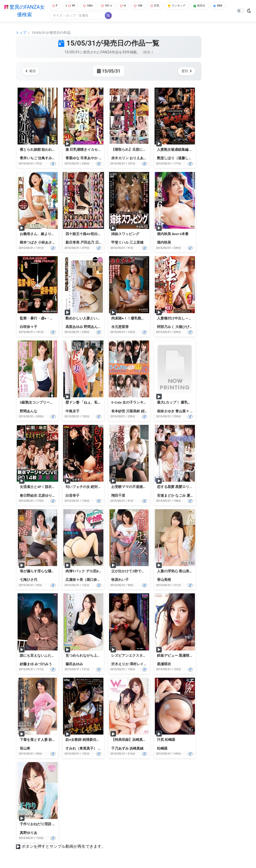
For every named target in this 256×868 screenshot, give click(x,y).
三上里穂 (136, 243)
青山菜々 (182, 412)
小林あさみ (47, 243)
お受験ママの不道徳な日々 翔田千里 (140, 487)
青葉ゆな (72, 159)
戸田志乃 (87, 243)
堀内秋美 (164, 243)
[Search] (93, 16)
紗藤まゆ (27, 664)
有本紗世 (118, 412)
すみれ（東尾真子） (81, 749)
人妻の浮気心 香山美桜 (175, 572)
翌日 (186, 72)
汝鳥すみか (47, 159)
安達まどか (166, 496)
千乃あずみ (120, 749)
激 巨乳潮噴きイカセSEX (85, 150)
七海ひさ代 (28, 580)
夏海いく (194, 496)
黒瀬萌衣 (164, 664)
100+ (88, 6)
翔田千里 (118, 496)
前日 (32, 72)
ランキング (184, 6)
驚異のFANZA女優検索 (24, 11)
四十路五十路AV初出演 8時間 (88, 234)
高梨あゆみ (74, 327)
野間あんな (92, 327)
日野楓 (100, 243)
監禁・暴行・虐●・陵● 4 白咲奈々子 (48, 319)
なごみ (180, 496)
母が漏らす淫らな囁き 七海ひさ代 (46, 572)
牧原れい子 (120, 580)
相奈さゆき (166, 412)
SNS (55, 16)
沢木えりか (120, 664)
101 (108, 6)
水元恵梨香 (120, 327)
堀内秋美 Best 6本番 (173, 234)
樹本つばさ (28, 243)
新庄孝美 (72, 243)
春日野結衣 (28, 496)
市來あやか (89, 159)
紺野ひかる (150, 412)
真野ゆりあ (28, 833)
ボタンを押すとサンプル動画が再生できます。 (63, 847)
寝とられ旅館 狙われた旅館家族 (45, 150)
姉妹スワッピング (125, 234)
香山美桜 (164, 580)
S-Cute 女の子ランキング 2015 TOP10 (141, 403)
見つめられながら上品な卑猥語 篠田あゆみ (99, 656)
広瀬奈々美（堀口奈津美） (86, 580)
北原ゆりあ (47, 496)
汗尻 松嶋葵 (166, 740)
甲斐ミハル (120, 243)
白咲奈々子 (28, 327)
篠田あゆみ (74, 664)
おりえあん (138, 159)
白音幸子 (72, 496)
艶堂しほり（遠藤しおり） (178, 159)
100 (142, 6)
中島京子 (72, 412)
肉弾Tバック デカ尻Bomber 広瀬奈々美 (96, 572)
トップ (21, 33)
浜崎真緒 (136, 749)
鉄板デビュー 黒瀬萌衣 (175, 656)
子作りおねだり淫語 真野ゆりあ (45, 825)
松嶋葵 (162, 749)
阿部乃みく (166, 327)
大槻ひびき (184, 327)
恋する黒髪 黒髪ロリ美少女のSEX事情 (187, 487)
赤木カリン (120, 159)
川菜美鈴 (133, 412)
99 (69, 6)
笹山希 (25, 749)
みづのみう (43, 664)
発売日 (209, 6)
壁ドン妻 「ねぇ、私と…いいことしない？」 (100, 403)
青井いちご (28, 159)
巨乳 (160, 6)
